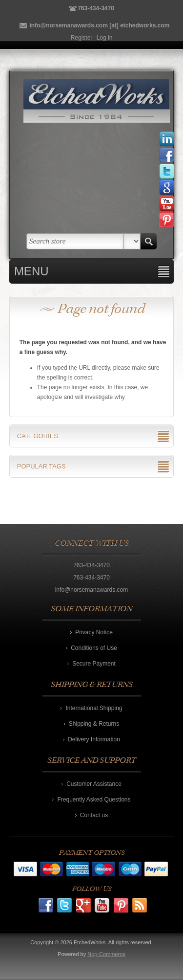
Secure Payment (94, 664)
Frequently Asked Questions (94, 800)
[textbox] (75, 241)
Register (82, 38)
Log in (105, 38)
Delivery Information (94, 739)
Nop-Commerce (106, 954)
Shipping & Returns (94, 724)
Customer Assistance (94, 784)
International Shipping (94, 708)
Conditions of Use (94, 648)
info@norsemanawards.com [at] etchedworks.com (99, 25)
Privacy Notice (94, 632)
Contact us (94, 815)
